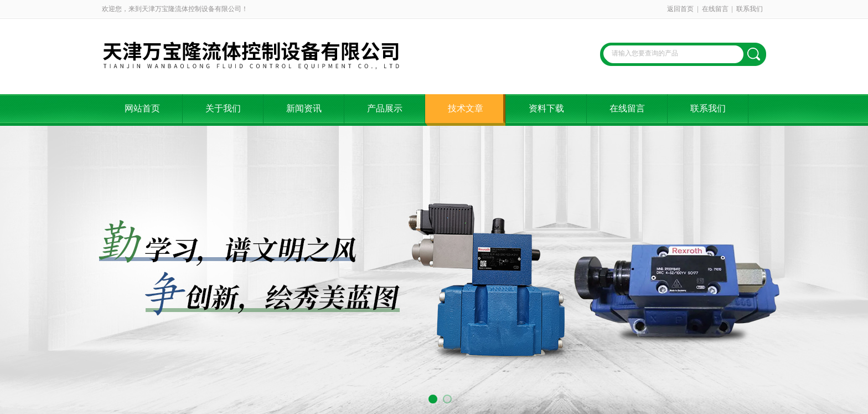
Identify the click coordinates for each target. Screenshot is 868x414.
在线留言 (715, 9)
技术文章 (466, 108)
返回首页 (680, 9)
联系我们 (750, 9)
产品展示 (385, 108)
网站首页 (142, 108)
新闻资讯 (304, 108)
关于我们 (223, 108)
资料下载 (546, 108)
